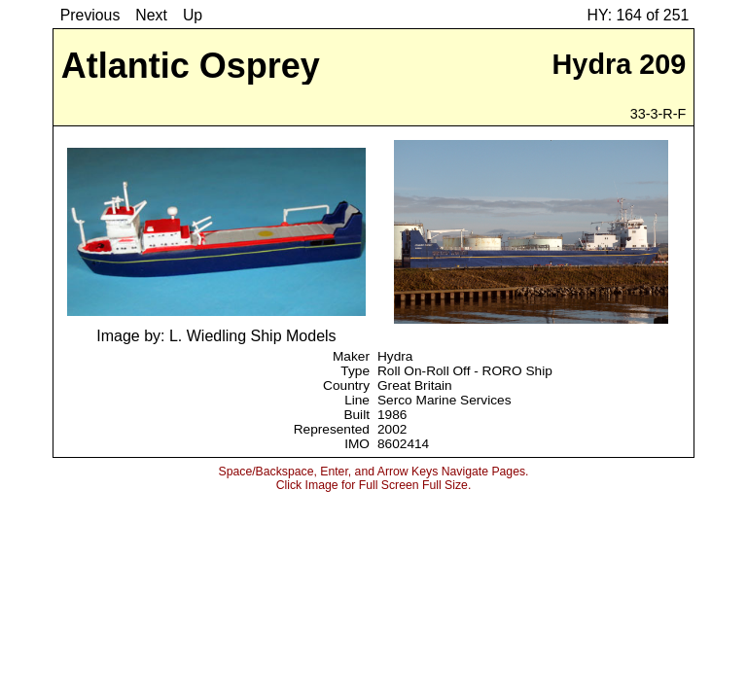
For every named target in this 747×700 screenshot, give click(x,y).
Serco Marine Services (445, 400)
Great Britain (415, 385)
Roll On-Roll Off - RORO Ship (465, 371)
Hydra (395, 356)
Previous (90, 15)
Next (151, 15)
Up (193, 15)
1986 (392, 415)
